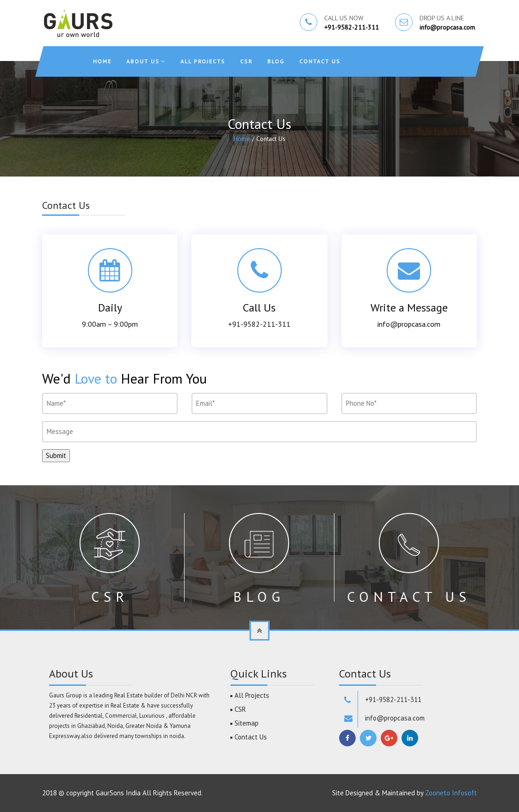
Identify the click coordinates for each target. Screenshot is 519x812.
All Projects (203, 61)
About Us (143, 61)
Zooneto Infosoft (451, 793)
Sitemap (247, 723)
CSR (246, 61)
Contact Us (320, 61)
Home (102, 61)
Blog (276, 61)
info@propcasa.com (447, 27)
